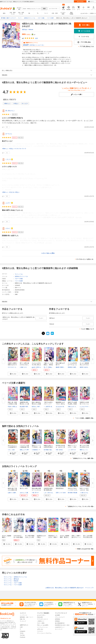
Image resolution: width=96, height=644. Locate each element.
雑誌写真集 (71, 13)
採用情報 (57, 619)
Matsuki (31, 29)
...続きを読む (8, 190)
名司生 (61, 450)
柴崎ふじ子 (23, 450)
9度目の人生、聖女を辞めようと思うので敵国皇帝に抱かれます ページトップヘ (70, 588)
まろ (25, 367)
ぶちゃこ (8, 228)
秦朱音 (82, 367)
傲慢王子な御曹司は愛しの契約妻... (72, 404)
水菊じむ (15, 407)
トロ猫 (82, 493)
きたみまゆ (59, 407)
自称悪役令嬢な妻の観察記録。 (48, 489)
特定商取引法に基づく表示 (62, 625)
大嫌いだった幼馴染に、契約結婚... (48, 365)
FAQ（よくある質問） (43, 625)
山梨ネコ (10, 493)
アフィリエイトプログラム (44, 633)
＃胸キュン (7, 104)
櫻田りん (82, 450)
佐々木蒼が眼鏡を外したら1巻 (30, 537)
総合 (4, 13)
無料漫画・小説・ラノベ (26, 617)
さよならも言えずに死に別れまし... (36, 365)
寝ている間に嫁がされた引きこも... (24, 365)
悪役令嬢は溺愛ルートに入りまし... (36, 490)
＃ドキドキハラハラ (20, 149)
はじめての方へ (84, 13)
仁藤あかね (28, 493)
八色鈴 (22, 367)
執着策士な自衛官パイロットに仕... (84, 404)
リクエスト (40, 631)
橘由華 (58, 367)
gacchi (34, 367)
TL (38, 13)
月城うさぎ (71, 407)
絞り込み (19, 9)
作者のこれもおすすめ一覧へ (86, 549)
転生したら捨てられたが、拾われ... (84, 490)
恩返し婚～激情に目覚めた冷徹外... (12, 404)
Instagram (23, 631)
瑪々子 (46, 367)
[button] (13, 374)
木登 (57, 450)
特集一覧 (22, 619)
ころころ (8, 159)
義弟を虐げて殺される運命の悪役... (12, 490)
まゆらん (22, 493)
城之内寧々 (52, 450)
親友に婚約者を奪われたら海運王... (36, 404)
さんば (76, 407)
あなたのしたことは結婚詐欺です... (12, 447)
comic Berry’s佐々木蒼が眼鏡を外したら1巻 (18, 537)
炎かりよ (53, 407)
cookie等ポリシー (60, 627)
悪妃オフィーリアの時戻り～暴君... (36, 447)
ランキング (23, 621)
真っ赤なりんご (10, 111)
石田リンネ (59, 493)
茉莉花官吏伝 (60, 488)
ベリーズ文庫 (19, 281)
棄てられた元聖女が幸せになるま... (84, 447)
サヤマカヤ (11, 367)
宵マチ (37, 493)
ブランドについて (60, 617)
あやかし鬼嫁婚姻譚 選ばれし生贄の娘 (65, 537)
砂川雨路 (46, 450)
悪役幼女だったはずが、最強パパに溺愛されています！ (53, 538)
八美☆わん (50, 493)
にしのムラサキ (84, 407)
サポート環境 (41, 623)
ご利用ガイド (93, 13)
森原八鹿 (76, 367)
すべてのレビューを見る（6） (85, 259)
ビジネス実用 (63, 13)
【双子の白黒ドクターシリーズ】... (48, 404)
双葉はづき (51, 367)
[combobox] (32, 9)
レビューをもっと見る (48, 253)
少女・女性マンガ (21, 13)
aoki (13, 450)
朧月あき (25, 29)
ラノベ (46, 13)
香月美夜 (70, 493)
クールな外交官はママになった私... (72, 365)
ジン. (87, 450)
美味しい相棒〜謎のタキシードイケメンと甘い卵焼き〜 (76, 538)
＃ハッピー (25, 104)
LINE (21, 627)
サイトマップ (59, 629)
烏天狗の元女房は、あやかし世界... (60, 447)
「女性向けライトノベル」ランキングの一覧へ (80, 506)
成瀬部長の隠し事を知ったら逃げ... (24, 404)
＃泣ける (11, 192)
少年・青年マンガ (13, 13)
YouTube (22, 635)
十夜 (33, 493)
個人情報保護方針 (60, 623)
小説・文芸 (55, 13)
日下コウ (73, 450)
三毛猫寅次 (35, 450)
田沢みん (34, 407)
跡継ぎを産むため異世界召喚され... (48, 447)
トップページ (23, 615)
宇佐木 (10, 407)
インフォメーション (42, 627)
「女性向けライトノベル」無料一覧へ (83, 458)
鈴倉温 (64, 407)
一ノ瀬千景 (47, 407)
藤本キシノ (16, 493)
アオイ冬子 (42, 450)
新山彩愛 (22, 407)
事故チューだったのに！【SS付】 (72, 447)
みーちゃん (9, 134)
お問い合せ (40, 629)
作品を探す (40, 617)
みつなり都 (87, 493)
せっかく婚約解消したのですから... (84, 365)
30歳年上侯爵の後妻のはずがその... (12, 365)
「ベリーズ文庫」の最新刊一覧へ (84, 418)
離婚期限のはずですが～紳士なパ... (60, 404)
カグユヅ (17, 367)
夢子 (28, 450)
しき (45, 493)
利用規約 (57, 621)
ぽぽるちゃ (87, 367)
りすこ (10, 450)
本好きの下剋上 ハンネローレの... (73, 489)
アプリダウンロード (42, 619)
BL (29, 13)
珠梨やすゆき (64, 367)
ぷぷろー (8, 203)
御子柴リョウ (41, 407)
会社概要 (57, 615)
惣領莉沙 (70, 367)
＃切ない (16, 104)
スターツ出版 (19, 279)
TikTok (22, 633)
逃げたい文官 (24, 488)
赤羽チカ (39, 367)
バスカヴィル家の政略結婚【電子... (24, 447)
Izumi (64, 493)
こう (69, 450)
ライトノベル (19, 274)
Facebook (23, 637)
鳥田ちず (28, 407)
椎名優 (75, 493)
